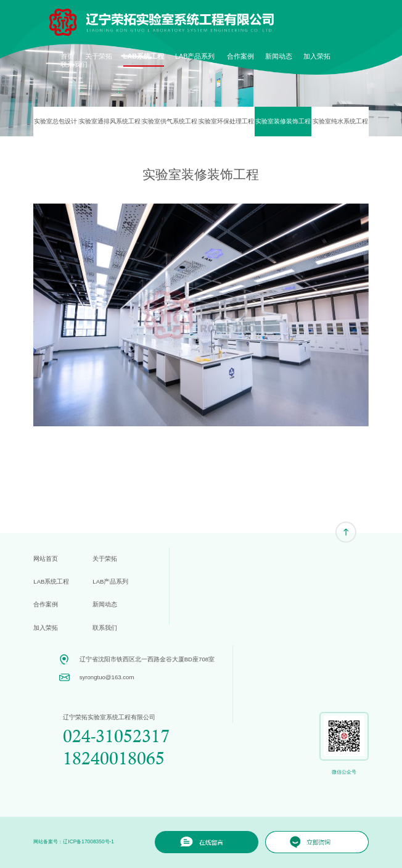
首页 (67, 56)
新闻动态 (279, 56)
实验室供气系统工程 (170, 121)
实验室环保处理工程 (226, 121)
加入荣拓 (317, 56)
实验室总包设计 (55, 121)
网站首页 (46, 559)
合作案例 (240, 56)
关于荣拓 (99, 56)
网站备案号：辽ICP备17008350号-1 (74, 841)
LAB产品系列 (195, 56)
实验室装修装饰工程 (283, 121)
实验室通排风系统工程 (110, 121)
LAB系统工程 (144, 56)
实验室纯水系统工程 (340, 121)
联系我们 (74, 64)
